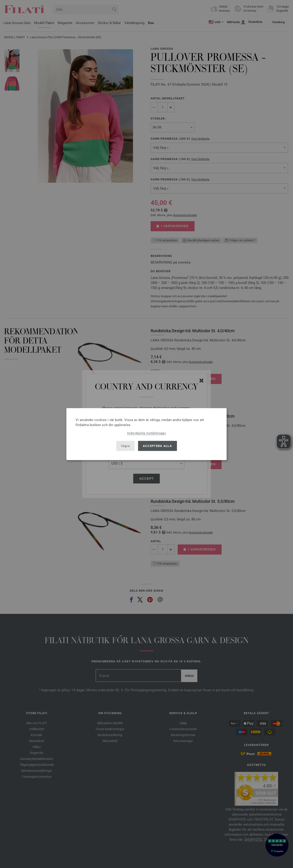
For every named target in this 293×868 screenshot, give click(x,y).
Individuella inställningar (146, 433)
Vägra (125, 446)
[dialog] (146, 434)
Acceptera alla (157, 446)
